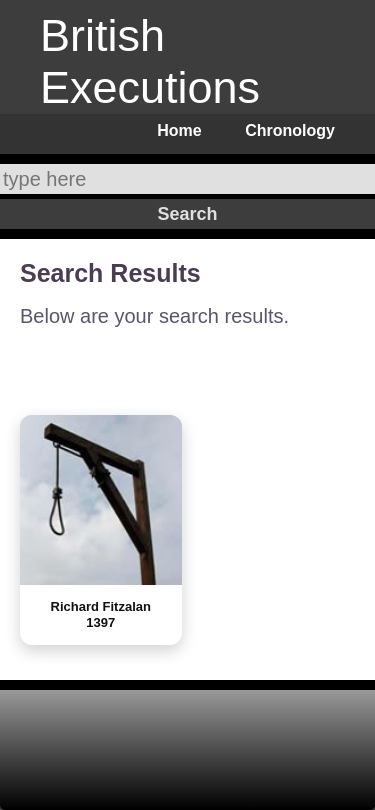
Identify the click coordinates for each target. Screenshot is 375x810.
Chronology (290, 130)
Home (179, 130)
